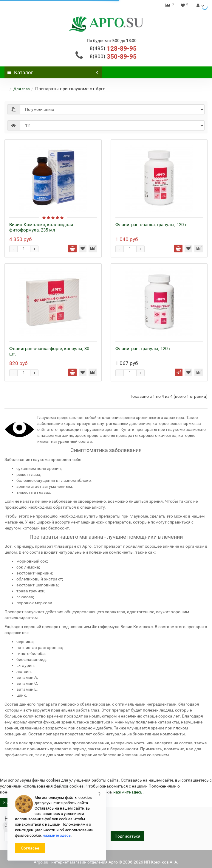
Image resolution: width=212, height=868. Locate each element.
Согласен (30, 848)
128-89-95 (113, 49)
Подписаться (127, 836)
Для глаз (22, 89)
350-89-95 (113, 57)
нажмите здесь (128, 792)
